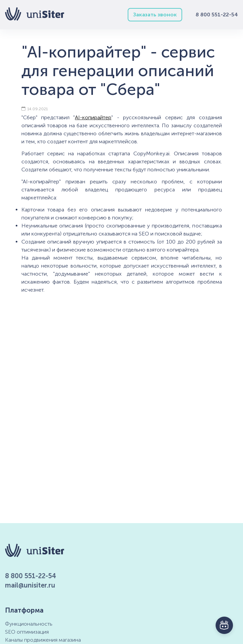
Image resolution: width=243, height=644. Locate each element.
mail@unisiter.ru (30, 585)
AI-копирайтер (93, 117)
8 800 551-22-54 (217, 15)
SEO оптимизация (27, 632)
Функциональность (29, 624)
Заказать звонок (155, 15)
